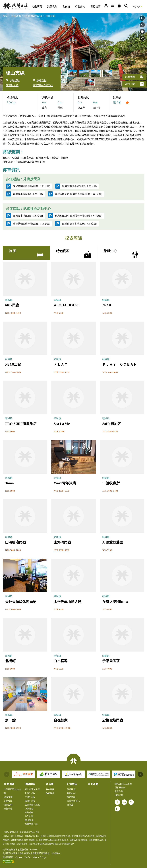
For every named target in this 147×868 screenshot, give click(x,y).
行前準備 (71, 789)
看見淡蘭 (95, 6)
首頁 (5, 16)
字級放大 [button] (142, 18)
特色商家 (50, 789)
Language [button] (136, 6)
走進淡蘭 (37, 6)
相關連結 (119, 795)
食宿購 (66, 6)
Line (124, 802)
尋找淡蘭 (29, 820)
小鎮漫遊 (29, 809)
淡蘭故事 (8, 801)
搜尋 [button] (126, 6)
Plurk (117, 809)
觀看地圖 (134, 77)
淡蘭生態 (8, 805)
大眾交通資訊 (73, 801)
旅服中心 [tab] (121, 254)
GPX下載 (134, 84)
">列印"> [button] (142, 31)
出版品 (70, 805)
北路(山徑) (30, 793)
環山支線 (51, 16)
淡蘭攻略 (52, 6)
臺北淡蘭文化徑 (32, 789)
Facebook (117, 802)
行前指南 (80, 6)
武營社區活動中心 (43, 85)
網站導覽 (106, 6)
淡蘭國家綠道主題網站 (16, 6)
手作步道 (29, 816)
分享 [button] (142, 38)
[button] (140, 774)
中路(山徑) (30, 797)
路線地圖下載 (31, 824)
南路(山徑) (30, 801)
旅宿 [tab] (26, 254)
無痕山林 (71, 793)
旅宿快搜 (50, 793)
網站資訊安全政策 (123, 784)
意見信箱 (119, 791)
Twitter (131, 802)
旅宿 (113, 6)
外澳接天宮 (12, 85)
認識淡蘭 (8, 797)
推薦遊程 (119, 6)
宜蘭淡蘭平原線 (34, 16)
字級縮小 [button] (142, 25)
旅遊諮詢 (71, 797)
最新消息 (8, 809)
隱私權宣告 (120, 788)
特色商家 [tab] (73, 254)
